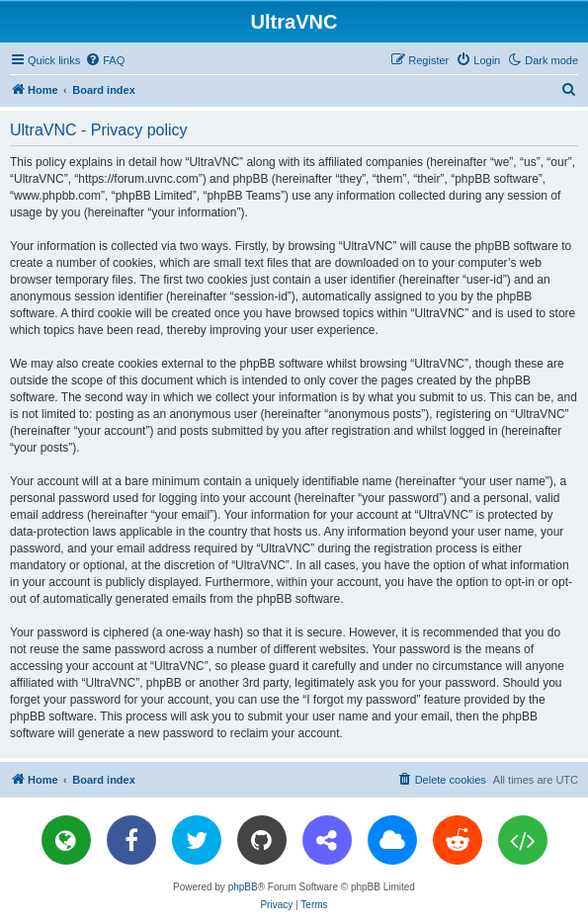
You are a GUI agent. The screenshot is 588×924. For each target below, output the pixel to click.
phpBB (243, 887)
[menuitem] (105, 60)
